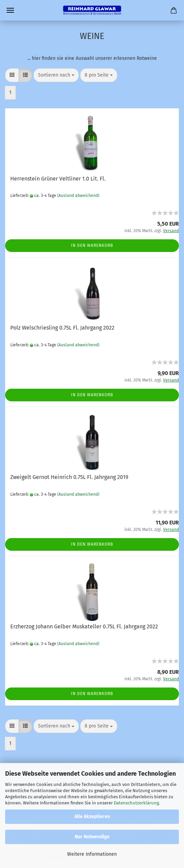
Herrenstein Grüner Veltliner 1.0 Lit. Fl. (58, 179)
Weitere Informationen (92, 854)
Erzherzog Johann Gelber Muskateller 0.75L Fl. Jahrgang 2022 (84, 626)
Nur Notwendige (92, 837)
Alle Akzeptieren (92, 817)
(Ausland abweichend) (78, 196)
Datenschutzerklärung (136, 803)
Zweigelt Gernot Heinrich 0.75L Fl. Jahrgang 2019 (69, 477)
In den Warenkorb (92, 245)
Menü (10, 10)
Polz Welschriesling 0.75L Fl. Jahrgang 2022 (62, 328)
